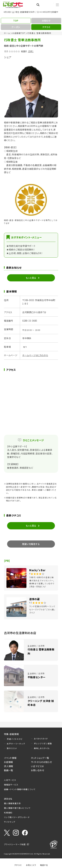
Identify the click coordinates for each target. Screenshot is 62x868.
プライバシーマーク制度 (15, 844)
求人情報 (9, 766)
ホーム (7, 33)
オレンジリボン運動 (43, 743)
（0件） (31, 51)
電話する (44, 865)
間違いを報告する (31, 544)
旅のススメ (12, 748)
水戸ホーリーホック (16, 744)
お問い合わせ (38, 770)
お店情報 (8, 762)
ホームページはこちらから (35, 355)
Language (49, 5)
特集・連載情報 (11, 734)
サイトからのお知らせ (41, 762)
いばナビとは (37, 766)
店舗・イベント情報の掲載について (20, 789)
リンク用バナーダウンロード (17, 817)
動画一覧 (9, 770)
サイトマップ (10, 822)
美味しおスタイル (42, 748)
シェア (8, 57)
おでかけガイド (41, 739)
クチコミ (18, 865)
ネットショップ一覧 (40, 758)
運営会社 (8, 799)
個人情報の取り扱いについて (17, 808)
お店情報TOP (19, 33)
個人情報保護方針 (12, 803)
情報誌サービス (11, 785)
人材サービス (10, 780)
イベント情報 (10, 758)
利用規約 (8, 813)
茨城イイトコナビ (15, 739)
